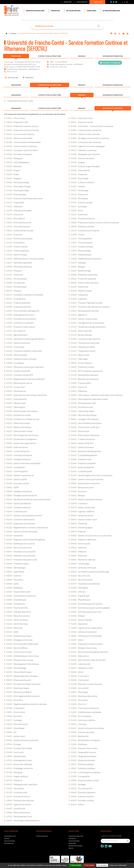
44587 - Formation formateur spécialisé (22, 684)
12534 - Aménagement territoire (19, 315)
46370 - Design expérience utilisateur (21, 676)
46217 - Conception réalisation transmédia (24, 295)
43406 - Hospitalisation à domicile (20, 596)
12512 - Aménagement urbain (18, 760)
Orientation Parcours (35, 11)
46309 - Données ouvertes (81, 800)
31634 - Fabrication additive (82, 720)
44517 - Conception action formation (21, 150)
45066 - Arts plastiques (15, 287)
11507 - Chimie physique (80, 243)
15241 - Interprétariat (79, 170)
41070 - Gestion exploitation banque (85, 499)
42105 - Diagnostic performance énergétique (24, 540)
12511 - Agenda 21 (78, 315)
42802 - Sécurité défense (16, 648)
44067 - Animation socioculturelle (20, 552)
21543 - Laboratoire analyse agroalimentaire (24, 339)
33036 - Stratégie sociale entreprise (20, 495)
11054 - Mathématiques (80, 255)
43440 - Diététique (13, 588)
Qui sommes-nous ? (10, 836)
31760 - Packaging (13, 772)
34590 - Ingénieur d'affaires (81, 511)
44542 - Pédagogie (13, 158)
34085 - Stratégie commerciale (18, 640)
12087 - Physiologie (78, 692)
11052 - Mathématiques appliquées (85, 712)
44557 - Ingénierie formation (18, 804)
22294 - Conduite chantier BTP (19, 375)
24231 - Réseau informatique (18, 427)
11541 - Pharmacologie (80, 251)
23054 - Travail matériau (80, 363)
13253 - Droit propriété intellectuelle (21, 644)
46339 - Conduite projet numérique (85, 142)
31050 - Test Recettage (15, 668)
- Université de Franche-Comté (18, 101)
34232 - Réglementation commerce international (26, 527)
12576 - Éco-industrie (15, 331)
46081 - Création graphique (17, 303)
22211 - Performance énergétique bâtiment (88, 652)
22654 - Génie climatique (16, 620)
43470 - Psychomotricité (16, 608)
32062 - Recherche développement (85, 451)
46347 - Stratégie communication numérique (89, 138)
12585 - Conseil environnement (19, 323)
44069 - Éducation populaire (82, 792)
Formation (55, 11)
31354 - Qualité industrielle (17, 371)
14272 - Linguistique (14, 202)
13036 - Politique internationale (19, 800)
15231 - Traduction (78, 174)
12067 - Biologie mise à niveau (83, 648)
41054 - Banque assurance (81, 487)
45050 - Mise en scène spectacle (83, 283)
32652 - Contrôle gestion (16, 471)
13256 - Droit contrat (14, 712)
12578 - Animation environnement (20, 319)
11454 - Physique (13, 271)
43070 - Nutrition (13, 576)
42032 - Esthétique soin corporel (19, 544)
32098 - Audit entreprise (16, 447)
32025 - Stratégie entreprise (17, 459)
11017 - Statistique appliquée (18, 263)
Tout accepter (75, 865)
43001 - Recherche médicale (82, 560)
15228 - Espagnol (13, 178)
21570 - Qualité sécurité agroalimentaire (87, 327)
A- (123, 2)
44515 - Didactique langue (17, 688)
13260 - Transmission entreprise (84, 708)
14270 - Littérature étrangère (18, 210)
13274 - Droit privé (14, 214)
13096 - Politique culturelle (81, 226)
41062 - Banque (77, 495)
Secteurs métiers (74, 841)
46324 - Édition (76, 804)
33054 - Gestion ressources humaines (86, 479)
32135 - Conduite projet (16, 792)
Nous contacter (81, 2)
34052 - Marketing (78, 523)
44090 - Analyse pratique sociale (84, 780)
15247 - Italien (76, 640)
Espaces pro (97, 2)
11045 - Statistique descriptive (83, 696)
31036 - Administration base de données (87, 660)
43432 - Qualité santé (15, 808)
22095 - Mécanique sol (15, 391)
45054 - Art (10, 732)
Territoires (91, 11)
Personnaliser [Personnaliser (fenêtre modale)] (102, 865)
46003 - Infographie (78, 295)
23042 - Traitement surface (81, 367)
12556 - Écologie (12, 744)
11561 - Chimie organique (16, 251)
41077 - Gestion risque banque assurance (23, 515)
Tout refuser (89, 865)
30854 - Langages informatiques (83, 419)
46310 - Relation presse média (18, 138)
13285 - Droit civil (77, 704)
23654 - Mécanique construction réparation (24, 367)
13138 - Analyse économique (18, 636)
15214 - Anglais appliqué (16, 776)
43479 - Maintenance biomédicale (84, 584)
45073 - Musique (13, 291)
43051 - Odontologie (14, 728)
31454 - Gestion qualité (15, 479)
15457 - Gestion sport (15, 736)
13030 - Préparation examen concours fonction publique (94, 222)
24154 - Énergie (77, 616)
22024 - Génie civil (78, 387)
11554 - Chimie (76, 234)
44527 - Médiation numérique (83, 150)
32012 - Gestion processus (81, 447)
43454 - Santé (11, 584)
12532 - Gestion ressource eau (83, 319)
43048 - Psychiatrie (14, 580)
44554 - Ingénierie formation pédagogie (87, 146)
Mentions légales (42, 836)
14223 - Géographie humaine (82, 752)
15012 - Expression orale (80, 118)
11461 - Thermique (14, 275)
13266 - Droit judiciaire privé (18, 222)
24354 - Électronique (79, 431)
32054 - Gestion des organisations (20, 443)
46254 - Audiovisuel (78, 287)
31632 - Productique (14, 347)
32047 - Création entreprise (82, 439)
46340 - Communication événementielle (22, 142)
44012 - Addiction (77, 548)
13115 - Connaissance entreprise (84, 230)
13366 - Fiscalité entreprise (81, 218)
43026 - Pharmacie (78, 556)
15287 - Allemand (13, 166)
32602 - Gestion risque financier (19, 475)
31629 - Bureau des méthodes (18, 764)
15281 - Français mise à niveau (83, 748)
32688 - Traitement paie (80, 459)
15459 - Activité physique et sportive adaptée (89, 608)
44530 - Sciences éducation (81, 158)
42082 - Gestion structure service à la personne (90, 535)
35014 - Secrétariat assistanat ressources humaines (27, 499)
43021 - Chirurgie (77, 724)
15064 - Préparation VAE (16, 122)
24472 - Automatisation (15, 399)
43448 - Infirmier (77, 592)
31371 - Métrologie (78, 359)
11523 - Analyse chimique (81, 247)
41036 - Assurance (78, 491)
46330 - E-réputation (14, 708)
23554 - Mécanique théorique (18, 267)
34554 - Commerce (78, 503)
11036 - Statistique (78, 744)
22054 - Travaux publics (80, 383)
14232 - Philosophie (78, 198)
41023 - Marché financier (16, 724)
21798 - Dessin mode (79, 355)
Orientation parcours (76, 836)
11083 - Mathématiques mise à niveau (22, 656)
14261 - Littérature (13, 206)
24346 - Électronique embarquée (84, 435)
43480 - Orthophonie (14, 604)
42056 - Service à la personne (18, 548)
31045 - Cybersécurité (79, 664)
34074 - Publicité (77, 531)
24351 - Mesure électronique (18, 672)
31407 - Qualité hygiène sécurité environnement (90, 475)
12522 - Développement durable (84, 311)
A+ (127, 2)
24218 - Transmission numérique (84, 427)
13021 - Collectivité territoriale (19, 230)
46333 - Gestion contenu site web (84, 134)
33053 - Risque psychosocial (17, 680)
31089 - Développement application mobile (88, 399)
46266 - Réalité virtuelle (80, 291)
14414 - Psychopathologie (16, 190)
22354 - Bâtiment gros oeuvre (18, 383)
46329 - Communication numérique (21, 146)
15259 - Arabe (11, 174)
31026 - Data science (79, 656)
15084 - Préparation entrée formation (86, 644)
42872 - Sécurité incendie (81, 580)
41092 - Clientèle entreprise (17, 507)
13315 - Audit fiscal (78, 214)
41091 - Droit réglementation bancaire (22, 696)
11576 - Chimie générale (80, 238)
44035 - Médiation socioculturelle (20, 556)
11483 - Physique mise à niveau (19, 660)
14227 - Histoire (77, 186)
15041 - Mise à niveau (15, 118)
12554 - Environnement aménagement (22, 311)
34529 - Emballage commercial (18, 768)
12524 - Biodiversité (78, 736)
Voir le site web (12, 77)
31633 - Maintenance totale (82, 347)
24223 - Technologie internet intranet (21, 435)
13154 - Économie (13, 234)
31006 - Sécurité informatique (83, 415)
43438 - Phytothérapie (79, 600)
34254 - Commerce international (19, 519)
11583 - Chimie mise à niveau (18, 652)
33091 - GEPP (11, 487)
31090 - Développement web (82, 403)
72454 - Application (78, 624)
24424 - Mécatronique (15, 403)
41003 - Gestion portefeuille (17, 503)
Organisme (16, 56)
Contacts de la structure (50, 56)
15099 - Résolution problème (18, 692)
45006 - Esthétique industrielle (83, 275)
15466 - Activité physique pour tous (85, 612)
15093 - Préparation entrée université (21, 130)
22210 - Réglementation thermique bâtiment (24, 379)
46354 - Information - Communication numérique (91, 126)
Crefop (71, 848)
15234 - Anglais (12, 170)
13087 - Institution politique (82, 768)
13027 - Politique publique (81, 764)
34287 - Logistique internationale (20, 523)
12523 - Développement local (18, 816)
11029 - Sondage (77, 784)
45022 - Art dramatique (15, 279)
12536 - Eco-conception (80, 716)
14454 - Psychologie (78, 178)
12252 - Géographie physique (82, 756)
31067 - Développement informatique (21, 664)
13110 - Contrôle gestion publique (84, 772)
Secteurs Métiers (73, 11)
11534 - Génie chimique (15, 255)
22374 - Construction (15, 387)
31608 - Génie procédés (16, 355)
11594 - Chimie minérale (16, 247)
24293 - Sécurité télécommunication (85, 423)
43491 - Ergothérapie (79, 596)
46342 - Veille (11, 632)
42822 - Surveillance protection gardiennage (89, 572)
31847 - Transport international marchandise (89, 307)
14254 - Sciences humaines (81, 796)
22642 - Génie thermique (16, 624)
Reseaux (82, 56)
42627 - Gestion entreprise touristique (86, 728)
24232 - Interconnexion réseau (18, 431)
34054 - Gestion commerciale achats (21, 531)
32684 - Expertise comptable (82, 463)
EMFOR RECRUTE (9, 843)
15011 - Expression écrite (81, 122)
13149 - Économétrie (14, 243)
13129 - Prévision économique (18, 238)
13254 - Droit (76, 210)
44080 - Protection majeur (17, 564)
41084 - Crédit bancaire (15, 511)
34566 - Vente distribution (81, 515)
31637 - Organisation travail (82, 351)
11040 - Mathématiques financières (85, 259)
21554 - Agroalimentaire (16, 335)
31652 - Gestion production (17, 343)
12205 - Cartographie (79, 776)
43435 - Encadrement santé (17, 592)
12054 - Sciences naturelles (81, 732)
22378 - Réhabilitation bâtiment (83, 375)
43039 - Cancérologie (79, 564)
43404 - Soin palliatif (79, 688)
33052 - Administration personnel (84, 483)
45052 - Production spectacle (82, 279)
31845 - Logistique (78, 299)
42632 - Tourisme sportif (80, 788)
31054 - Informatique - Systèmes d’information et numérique (96, 395)
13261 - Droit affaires (15, 218)
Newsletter (66, 2)
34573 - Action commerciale (82, 507)
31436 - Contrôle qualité (80, 471)
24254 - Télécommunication (17, 423)
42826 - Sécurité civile (79, 576)
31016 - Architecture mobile (17, 415)
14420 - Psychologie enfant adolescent (22, 820)
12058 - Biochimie (13, 716)
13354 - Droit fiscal (14, 700)
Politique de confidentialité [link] (118, 865)
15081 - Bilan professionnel (17, 812)
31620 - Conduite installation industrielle (23, 351)
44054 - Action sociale (79, 544)
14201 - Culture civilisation (81, 182)
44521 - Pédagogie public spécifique (21, 784)
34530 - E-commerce (79, 676)
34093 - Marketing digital (81, 527)
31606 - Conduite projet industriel (84, 339)
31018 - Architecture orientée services (22, 419)
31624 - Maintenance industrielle (84, 343)
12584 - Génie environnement (83, 632)
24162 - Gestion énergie (80, 620)
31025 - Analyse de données (82, 760)
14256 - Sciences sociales (81, 202)
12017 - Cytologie (13, 720)
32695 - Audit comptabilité (81, 467)
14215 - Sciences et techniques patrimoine (23, 198)
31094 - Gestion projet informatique (21, 411)
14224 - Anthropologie (15, 194)
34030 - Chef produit (79, 680)
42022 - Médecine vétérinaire (82, 540)
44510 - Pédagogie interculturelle (84, 154)
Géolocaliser (28, 77)
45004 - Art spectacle (14, 283)
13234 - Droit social (14, 752)
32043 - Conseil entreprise (17, 451)
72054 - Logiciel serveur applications (85, 628)
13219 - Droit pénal (78, 700)
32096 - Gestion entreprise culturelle (21, 740)
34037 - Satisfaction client (81, 668)
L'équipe (7, 839)
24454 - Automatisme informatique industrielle (25, 395)
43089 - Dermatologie (15, 568)
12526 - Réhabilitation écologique (84, 740)
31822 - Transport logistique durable (85, 303)
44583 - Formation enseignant (18, 154)
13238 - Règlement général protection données (25, 704)
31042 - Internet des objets (81, 411)
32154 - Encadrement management (20, 439)
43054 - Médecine (77, 552)
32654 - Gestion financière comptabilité (22, 463)
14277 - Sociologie (78, 206)
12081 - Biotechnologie (80, 271)
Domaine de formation (113, 56)
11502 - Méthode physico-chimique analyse (24, 259)
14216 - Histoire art (78, 194)
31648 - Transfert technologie (18, 748)
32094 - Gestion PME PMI (81, 443)
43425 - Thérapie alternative (18, 612)
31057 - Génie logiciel (15, 407)
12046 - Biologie (77, 267)
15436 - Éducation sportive (17, 616)
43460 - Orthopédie (78, 588)
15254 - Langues (77, 162)
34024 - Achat (76, 672)
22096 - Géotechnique (15, 756)
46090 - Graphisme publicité (17, 307)
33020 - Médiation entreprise (18, 491)
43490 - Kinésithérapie (15, 600)
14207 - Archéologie (78, 190)
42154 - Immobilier (13, 535)
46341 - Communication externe (19, 134)
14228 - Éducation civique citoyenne (85, 684)
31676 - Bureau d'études (80, 335)
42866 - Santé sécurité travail (82, 568)
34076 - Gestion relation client (83, 519)
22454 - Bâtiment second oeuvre (84, 379)
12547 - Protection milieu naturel (19, 327)
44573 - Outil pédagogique (17, 162)
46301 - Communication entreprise (85, 130)
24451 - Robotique (78, 391)
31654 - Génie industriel (80, 331)
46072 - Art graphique (15, 299)
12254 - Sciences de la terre (17, 796)
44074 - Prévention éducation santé (21, 560)
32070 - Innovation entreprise (18, 455)
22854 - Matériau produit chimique (20, 359)
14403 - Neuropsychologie (17, 182)
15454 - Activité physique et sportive (85, 604)
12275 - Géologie (77, 263)
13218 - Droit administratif (17, 226)
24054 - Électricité (13, 628)
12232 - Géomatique (14, 788)
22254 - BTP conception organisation (86, 371)
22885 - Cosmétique (14, 363)
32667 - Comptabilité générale (83, 455)
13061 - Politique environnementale (85, 636)
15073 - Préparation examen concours (22, 126)
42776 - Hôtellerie (13, 780)
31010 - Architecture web (81, 407)
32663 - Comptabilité (14, 467)
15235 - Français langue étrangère (84, 166)
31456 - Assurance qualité (16, 483)
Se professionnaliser (111, 11)
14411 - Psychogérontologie (17, 186)
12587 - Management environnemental (86, 323)
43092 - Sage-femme (14, 572)
